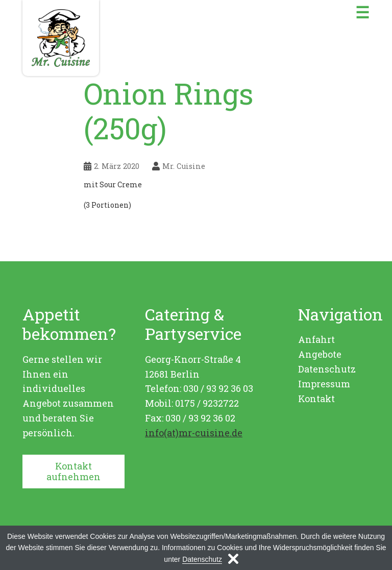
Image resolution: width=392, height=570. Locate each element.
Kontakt (316, 399)
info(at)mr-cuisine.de (194, 433)
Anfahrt (316, 339)
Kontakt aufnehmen (73, 471)
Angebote (320, 354)
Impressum (324, 384)
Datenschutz (327, 369)
